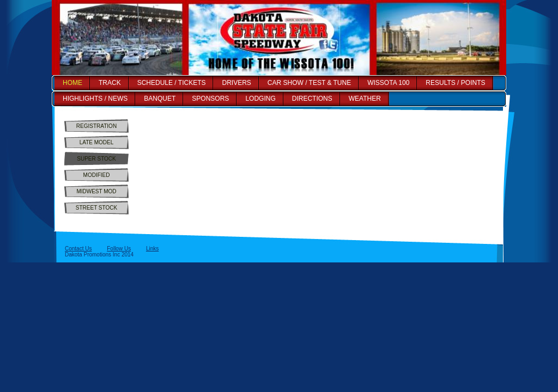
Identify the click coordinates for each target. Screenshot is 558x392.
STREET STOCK (96, 208)
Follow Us (119, 249)
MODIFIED (97, 175)
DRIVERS (236, 83)
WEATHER (365, 99)
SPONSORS (210, 99)
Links (152, 249)
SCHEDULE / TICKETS (172, 83)
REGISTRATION (96, 126)
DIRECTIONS (312, 99)
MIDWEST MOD (96, 191)
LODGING (260, 99)
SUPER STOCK (96, 159)
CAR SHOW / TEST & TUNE (309, 83)
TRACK (110, 83)
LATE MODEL (97, 142)
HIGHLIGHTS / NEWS (95, 99)
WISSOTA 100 (388, 83)
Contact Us (78, 249)
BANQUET (160, 99)
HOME (72, 83)
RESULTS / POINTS (455, 83)
